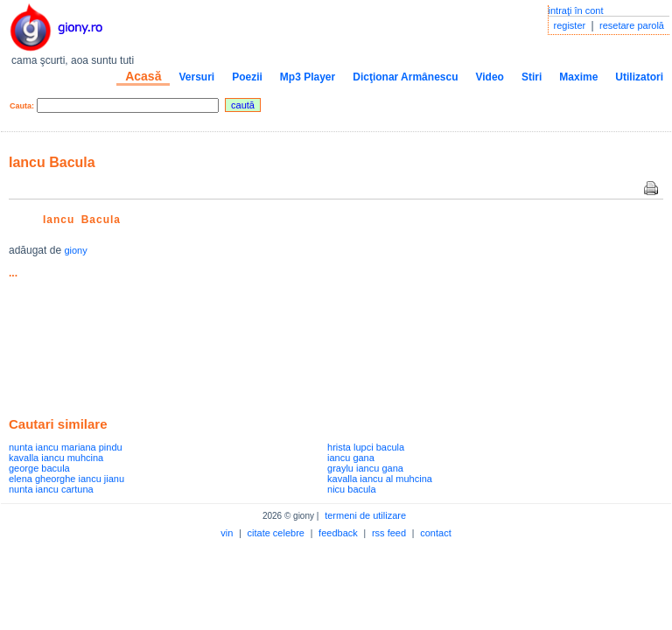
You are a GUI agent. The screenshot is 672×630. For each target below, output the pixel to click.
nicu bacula (352, 489)
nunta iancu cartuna (51, 489)
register (570, 25)
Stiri (532, 77)
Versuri (196, 77)
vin (227, 533)
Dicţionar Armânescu (405, 77)
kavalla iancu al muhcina (380, 479)
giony (75, 250)
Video (489, 77)
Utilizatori (639, 77)
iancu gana (351, 458)
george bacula (39, 468)
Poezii (247, 77)
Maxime (578, 77)
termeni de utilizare (365, 515)
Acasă (143, 76)
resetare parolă (632, 25)
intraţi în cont (576, 10)
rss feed (389, 533)
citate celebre (276, 533)
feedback (338, 533)
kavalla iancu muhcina (56, 458)
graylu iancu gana (365, 468)
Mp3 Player (308, 77)
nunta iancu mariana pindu (66, 447)
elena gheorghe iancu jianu (66, 479)
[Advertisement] (213, 316)
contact (435, 533)
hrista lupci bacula (366, 447)
